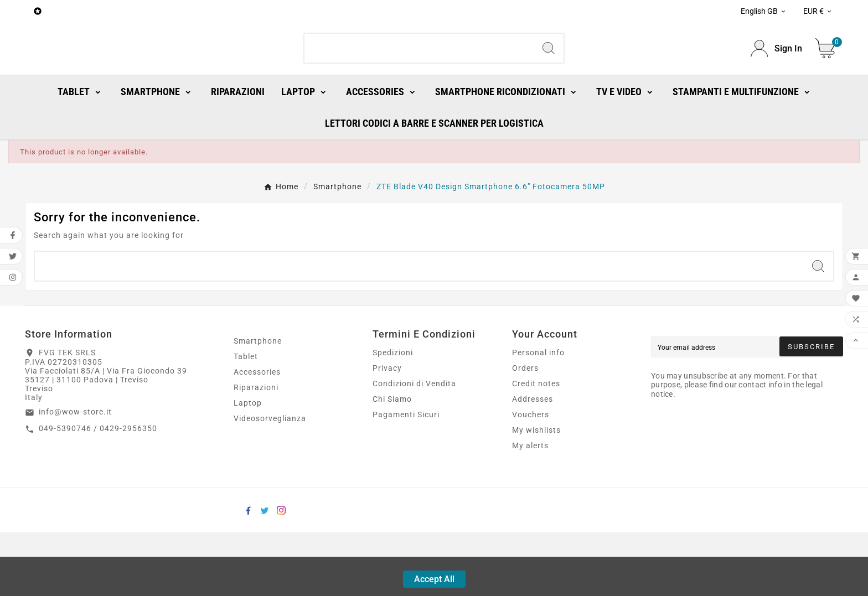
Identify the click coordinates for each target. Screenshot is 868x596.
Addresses (533, 463)
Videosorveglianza (270, 482)
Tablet (246, 420)
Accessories (257, 436)
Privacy (387, 432)
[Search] (419, 80)
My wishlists (536, 494)
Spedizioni (393, 416)
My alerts (530, 509)
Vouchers (531, 478)
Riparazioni (256, 451)
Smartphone (258, 405)
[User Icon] (776, 81)
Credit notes (536, 447)
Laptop (248, 467)
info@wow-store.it (75, 475)
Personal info (538, 416)
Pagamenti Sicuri (406, 478)
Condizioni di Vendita (414, 447)
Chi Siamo (392, 463)
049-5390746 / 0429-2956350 (98, 492)
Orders (525, 432)
